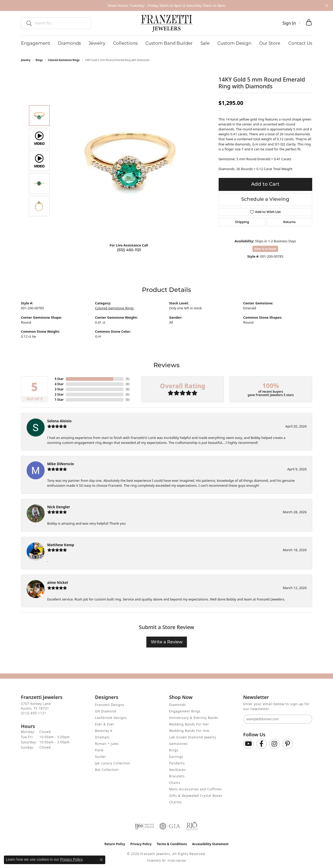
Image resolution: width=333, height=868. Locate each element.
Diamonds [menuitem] (178, 705)
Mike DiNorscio (61, 464)
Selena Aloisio (60, 421)
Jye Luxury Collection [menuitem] (113, 763)
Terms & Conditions (172, 844)
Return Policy (115, 844)
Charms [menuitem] (176, 802)
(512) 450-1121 (129, 250)
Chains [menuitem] (175, 783)
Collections (125, 43)
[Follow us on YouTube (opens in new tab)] (249, 744)
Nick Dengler (59, 507)
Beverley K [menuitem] (104, 731)
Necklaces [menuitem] (178, 770)
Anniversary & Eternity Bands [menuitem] (194, 718)
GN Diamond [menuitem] (106, 711)
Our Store (270, 43)
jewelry (26, 60)
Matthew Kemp (61, 545)
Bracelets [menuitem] (177, 776)
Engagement (36, 43)
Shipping (242, 222)
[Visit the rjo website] (192, 826)
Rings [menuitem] (174, 750)
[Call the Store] (34, 713)
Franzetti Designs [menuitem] (110, 705)
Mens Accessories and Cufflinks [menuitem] (196, 789)
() (128, 379)
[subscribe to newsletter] (305, 719)
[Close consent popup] (101, 860)
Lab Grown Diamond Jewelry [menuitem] (193, 737)
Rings (39, 60)
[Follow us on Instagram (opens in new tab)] (275, 744)
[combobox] (60, 23)
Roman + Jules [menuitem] (107, 744)
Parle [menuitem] (99, 750)
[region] (130, 161)
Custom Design (234, 43)
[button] (291, 23)
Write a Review (167, 642)
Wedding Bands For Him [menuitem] (190, 731)
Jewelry (97, 43)
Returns (289, 222)
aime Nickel (58, 582)
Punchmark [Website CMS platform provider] (177, 861)
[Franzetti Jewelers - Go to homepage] (167, 23)
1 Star (59, 400)
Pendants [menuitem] (177, 763)
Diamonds (69, 43)
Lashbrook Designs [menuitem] (111, 718)
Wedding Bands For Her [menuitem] (189, 724)
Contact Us (300, 43)
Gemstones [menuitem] (179, 744)
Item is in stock (265, 249)
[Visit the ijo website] (144, 826)
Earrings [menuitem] (176, 757)
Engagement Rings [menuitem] (185, 711)
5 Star (59, 379)
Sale (205, 43)
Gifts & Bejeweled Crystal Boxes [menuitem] (196, 796)
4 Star (59, 384)
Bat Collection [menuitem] (107, 770)
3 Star (59, 389)
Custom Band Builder (169, 43)
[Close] (327, 6)
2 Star (59, 394)
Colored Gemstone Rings (64, 60)
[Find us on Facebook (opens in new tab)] (262, 744)
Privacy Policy (141, 844)
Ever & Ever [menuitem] (105, 724)
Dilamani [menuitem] (103, 737)
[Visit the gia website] (170, 826)
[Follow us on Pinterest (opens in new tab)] (288, 744)
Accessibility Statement (210, 844)
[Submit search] (27, 23)
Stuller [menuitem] (101, 757)
